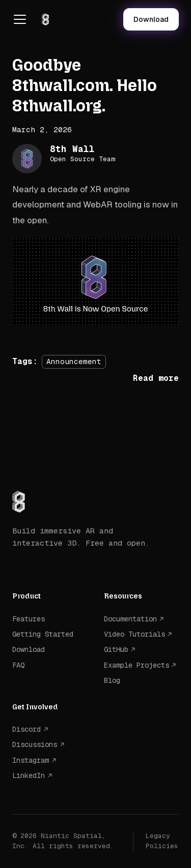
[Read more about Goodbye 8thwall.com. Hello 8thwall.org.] (156, 378)
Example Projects (137, 665)
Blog (112, 680)
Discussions (35, 744)
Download (151, 19)
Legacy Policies (162, 841)
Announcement (74, 362)
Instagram (31, 760)
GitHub (116, 649)
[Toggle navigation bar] (20, 19)
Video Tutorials (134, 634)
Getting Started (43, 634)
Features (29, 619)
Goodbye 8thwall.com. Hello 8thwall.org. (85, 85)
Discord (26, 729)
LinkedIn (29, 775)
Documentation (130, 619)
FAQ (18, 665)
